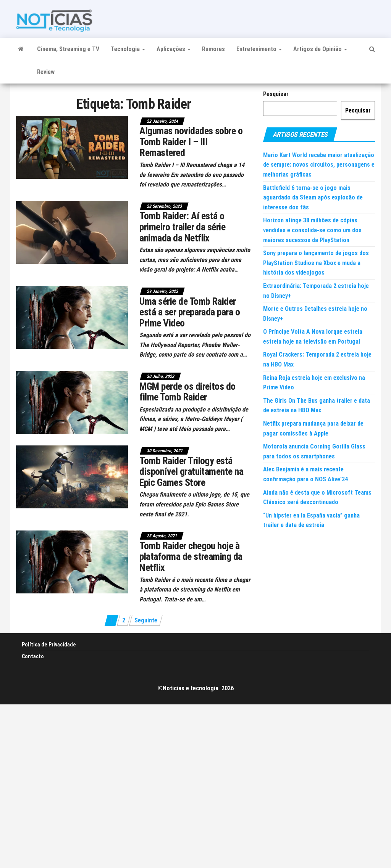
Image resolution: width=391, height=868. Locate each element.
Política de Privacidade (49, 645)
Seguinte (146, 620)
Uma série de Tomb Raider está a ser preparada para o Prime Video (190, 312)
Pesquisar (276, 94)
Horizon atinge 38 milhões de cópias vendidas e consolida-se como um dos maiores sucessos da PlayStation (312, 230)
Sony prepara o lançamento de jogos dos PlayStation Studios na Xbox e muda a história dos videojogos (316, 263)
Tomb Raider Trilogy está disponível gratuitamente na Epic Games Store (191, 472)
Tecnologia (128, 49)
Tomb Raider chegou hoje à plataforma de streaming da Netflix (191, 557)
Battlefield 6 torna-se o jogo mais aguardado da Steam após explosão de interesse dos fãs (313, 198)
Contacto (33, 656)
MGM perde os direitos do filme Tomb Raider (187, 392)
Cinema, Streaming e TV (68, 49)
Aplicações (174, 49)
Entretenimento (259, 49)
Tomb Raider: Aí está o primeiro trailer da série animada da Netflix (182, 227)
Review (46, 72)
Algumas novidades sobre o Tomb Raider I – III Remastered (191, 142)
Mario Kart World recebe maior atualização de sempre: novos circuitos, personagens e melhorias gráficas (319, 165)
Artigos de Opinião (320, 49)
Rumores (213, 49)
